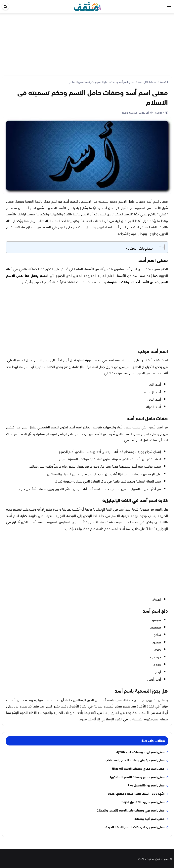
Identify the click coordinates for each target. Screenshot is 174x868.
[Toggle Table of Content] (159, 247)
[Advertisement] (87, 43)
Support (159, 112)
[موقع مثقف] (87, 6)
